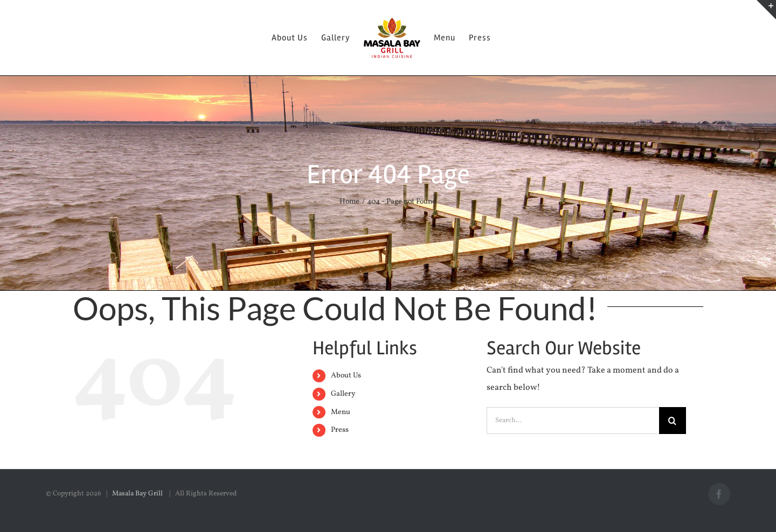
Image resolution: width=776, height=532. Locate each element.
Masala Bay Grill (138, 494)
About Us (346, 376)
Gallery (343, 394)
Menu (341, 412)
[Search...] (573, 421)
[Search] (673, 421)
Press (340, 430)
